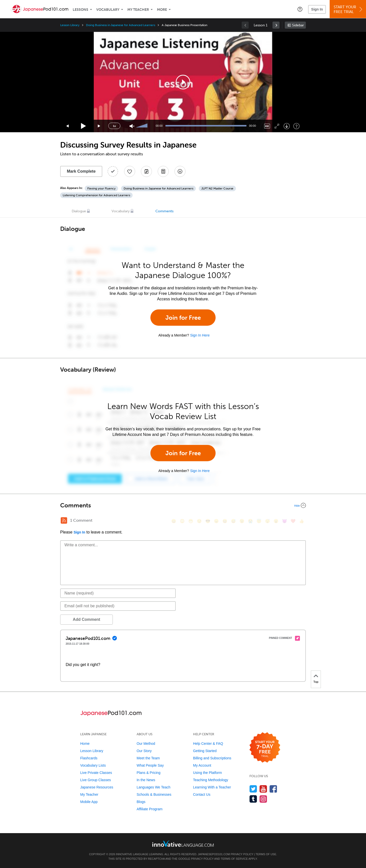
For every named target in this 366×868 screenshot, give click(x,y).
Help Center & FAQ (208, 744)
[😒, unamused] (199, 521)
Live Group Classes (96, 780)
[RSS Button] (64, 520)
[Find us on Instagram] (263, 799)
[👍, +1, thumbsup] (302, 521)
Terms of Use (266, 854)
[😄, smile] (174, 521)
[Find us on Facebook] (273, 789)
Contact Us (202, 794)
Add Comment (86, 619)
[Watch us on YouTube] (263, 789)
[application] (183, 82)
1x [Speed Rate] (114, 126)
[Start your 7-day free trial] (265, 748)
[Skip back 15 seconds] (68, 126)
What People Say (150, 765)
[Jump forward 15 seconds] (99, 126)
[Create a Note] (146, 171)
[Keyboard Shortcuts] (296, 126)
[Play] (84, 126)
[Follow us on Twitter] (253, 789)
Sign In (317, 9)
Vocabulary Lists (93, 765)
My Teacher (138, 10)
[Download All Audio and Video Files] (180, 171)
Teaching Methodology (211, 780)
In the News (146, 780)
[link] (276, 25)
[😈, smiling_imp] (285, 521)
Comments (164, 211)
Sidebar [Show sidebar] (298, 25)
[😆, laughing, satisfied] (225, 521)
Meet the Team (148, 758)
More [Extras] (162, 10)
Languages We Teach (154, 787)
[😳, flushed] (182, 521)
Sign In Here (200, 335)
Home (85, 744)
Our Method (146, 744)
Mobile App (89, 802)
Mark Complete (81, 171)
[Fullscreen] (277, 126)
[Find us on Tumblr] (253, 799)
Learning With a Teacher (212, 787)
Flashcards (89, 758)
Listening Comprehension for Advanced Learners (96, 195)
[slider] (142, 126)
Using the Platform (207, 773)
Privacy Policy (242, 854)
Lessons (80, 10)
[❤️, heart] (293, 521)
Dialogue (79, 211)
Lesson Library (70, 25)
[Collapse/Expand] (183, 505)
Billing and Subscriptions (212, 758)
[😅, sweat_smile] (233, 521)
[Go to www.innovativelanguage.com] (183, 844)
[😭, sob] (250, 521)
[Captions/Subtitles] (267, 126)
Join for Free (183, 318)
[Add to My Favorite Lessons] (130, 171)
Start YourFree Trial (349, 9)
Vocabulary (108, 10)
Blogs (141, 802)
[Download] (287, 126)
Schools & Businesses (154, 794)
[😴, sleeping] (267, 521)
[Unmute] (132, 126)
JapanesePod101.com (214, 854)
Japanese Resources (97, 787)
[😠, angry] (216, 521)
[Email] (118, 606)
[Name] (118, 593)
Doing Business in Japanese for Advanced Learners (121, 25)
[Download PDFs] (163, 171)
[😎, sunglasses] (208, 521)
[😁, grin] (191, 521)
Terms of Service (234, 859)
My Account (202, 765)
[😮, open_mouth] (276, 521)
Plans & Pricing (149, 773)
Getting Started (205, 751)
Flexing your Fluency (101, 188)
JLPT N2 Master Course (217, 188)
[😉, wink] (242, 521)
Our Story (144, 751)
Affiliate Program (150, 809)
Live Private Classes (96, 773)
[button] (300, 9)
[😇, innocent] (259, 521)
